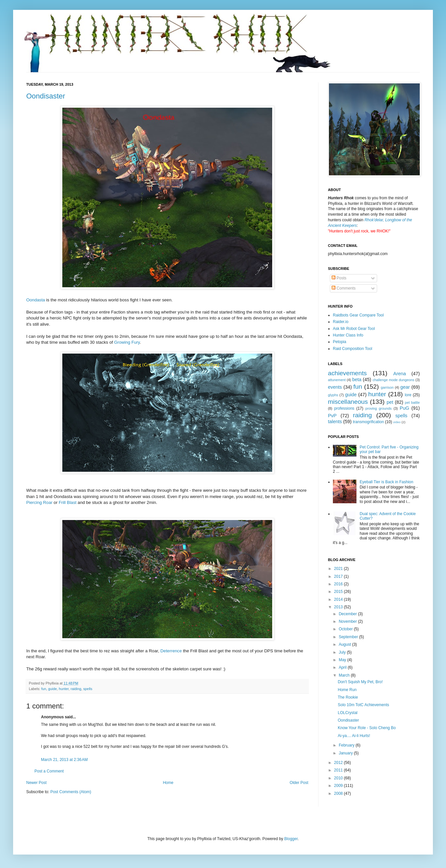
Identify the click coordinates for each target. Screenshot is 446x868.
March (345, 675)
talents (335, 422)
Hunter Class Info (348, 335)
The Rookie (348, 697)
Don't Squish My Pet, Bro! (360, 682)
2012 (339, 763)
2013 (339, 607)
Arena (399, 374)
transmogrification (368, 422)
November (348, 621)
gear (405, 387)
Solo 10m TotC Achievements (364, 705)
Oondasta (36, 300)
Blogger (291, 839)
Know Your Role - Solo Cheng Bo (367, 728)
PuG (405, 408)
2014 (339, 599)
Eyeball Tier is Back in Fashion (386, 482)
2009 (339, 786)
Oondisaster (46, 96)
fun (44, 689)
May (343, 660)
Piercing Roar (39, 502)
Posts (339, 278)
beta (357, 380)
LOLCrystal (348, 713)
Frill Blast (68, 502)
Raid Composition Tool (353, 349)
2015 (339, 592)
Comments (344, 288)
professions (344, 408)
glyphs (333, 395)
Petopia (340, 342)
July (343, 652)
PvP (332, 416)
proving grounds (378, 408)
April (343, 667)
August (345, 644)
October (346, 629)
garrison (387, 387)
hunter (64, 689)
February (347, 745)
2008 (339, 793)
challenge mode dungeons (393, 380)
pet (390, 402)
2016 (339, 584)
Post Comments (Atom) (71, 792)
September (349, 637)
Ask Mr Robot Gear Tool (354, 329)
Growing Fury (127, 342)
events (335, 387)
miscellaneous (348, 402)
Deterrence (171, 651)
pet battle (412, 402)
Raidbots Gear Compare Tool (358, 315)
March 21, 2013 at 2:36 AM (64, 760)
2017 (339, 576)
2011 (339, 770)
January (346, 753)
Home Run (347, 690)
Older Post (299, 783)
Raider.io (341, 322)
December (348, 614)
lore (408, 395)
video (397, 422)
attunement (337, 380)
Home (168, 783)
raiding (76, 689)
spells (88, 689)
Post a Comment (49, 771)
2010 (339, 778)
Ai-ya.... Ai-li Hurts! (354, 736)
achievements (347, 373)
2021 (339, 569)
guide (52, 689)
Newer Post (36, 783)
